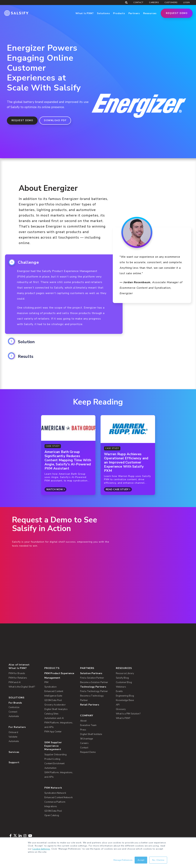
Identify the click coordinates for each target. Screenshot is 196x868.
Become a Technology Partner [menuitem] (92, 698)
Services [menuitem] (14, 752)
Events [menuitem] (119, 691)
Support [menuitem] (14, 762)
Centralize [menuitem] (14, 707)
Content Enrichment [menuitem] (55, 764)
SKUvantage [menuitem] (87, 739)
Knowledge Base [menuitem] (125, 700)
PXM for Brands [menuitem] (17, 673)
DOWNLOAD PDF (55, 120)
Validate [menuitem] (13, 737)
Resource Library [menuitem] (125, 673)
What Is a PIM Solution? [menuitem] (128, 714)
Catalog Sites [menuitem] (51, 714)
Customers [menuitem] (171, 2)
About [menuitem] (83, 721)
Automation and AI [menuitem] (54, 718)
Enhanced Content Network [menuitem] (58, 798)
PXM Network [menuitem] (53, 788)
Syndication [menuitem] (50, 687)
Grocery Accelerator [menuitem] (55, 705)
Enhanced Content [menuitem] (54, 691)
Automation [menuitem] (50, 768)
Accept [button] (141, 860)
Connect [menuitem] (13, 712)
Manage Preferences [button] (123, 860)
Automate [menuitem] (14, 716)
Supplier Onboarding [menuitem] (55, 755)
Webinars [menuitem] (121, 687)
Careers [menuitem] (154, 2)
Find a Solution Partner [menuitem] (92, 678)
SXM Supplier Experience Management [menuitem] (53, 746)
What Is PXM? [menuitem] (18, 668)
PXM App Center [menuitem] (53, 732)
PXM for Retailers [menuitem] (18, 678)
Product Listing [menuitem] (52, 759)
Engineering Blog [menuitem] (125, 696)
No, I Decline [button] (158, 860)
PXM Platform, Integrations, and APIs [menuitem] (59, 725)
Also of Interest (19, 665)
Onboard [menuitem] (13, 732)
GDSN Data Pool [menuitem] (53, 700)
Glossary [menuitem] (121, 709)
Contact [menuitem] (138, 2)
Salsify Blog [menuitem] (122, 678)
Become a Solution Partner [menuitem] (94, 682)
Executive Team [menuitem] (88, 725)
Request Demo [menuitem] (88, 752)
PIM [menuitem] (46, 682)
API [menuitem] (118, 705)
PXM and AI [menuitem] (15, 682)
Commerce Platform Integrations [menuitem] (55, 804)
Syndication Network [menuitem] (55, 793)
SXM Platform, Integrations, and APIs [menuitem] (59, 775)
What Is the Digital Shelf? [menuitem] (22, 687)
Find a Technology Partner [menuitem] (94, 691)
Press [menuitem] (83, 730)
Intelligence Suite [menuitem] (53, 696)
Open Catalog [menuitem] (52, 815)
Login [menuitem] (186, 2)
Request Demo (177, 13)
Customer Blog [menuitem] (124, 682)
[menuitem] (60, 676)
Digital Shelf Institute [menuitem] (91, 734)
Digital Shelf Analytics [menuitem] (56, 709)
